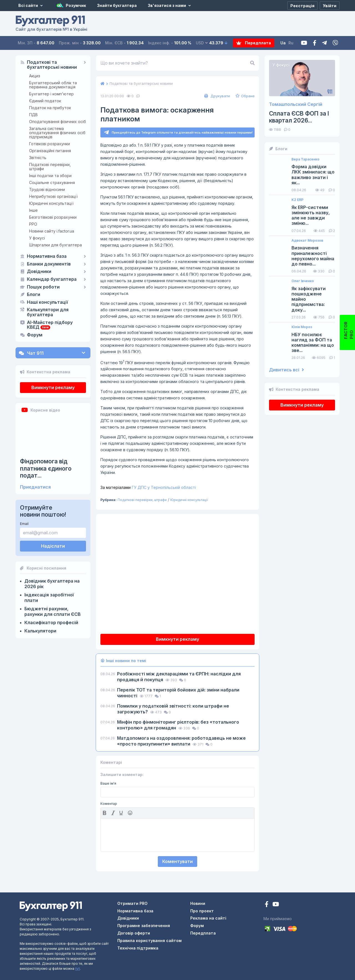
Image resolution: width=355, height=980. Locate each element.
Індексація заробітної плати (49, 598)
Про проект (202, 911)
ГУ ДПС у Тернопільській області (148, 487)
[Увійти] (330, 6)
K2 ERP (297, 200)
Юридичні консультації (51, 203)
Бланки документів (49, 264)
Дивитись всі (286, 370)
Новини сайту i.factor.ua (52, 231)
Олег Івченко (303, 281)
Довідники (39, 272)
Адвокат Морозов (307, 241)
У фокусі (37, 238)
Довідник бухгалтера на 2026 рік (52, 584)
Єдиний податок (45, 101)
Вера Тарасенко (305, 159)
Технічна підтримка (138, 948)
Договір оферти (134, 933)
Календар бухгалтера (52, 279)
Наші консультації (47, 302)
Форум (35, 335)
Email (24, 524)
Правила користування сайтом (149, 941)
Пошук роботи (43, 287)
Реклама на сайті (208, 918)
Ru (291, 43)
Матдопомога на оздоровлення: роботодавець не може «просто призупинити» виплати (181, 741)
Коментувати (177, 861)
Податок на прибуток (50, 108)
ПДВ (33, 115)
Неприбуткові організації (53, 196)
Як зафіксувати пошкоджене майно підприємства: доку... (309, 299)
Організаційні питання (50, 151)
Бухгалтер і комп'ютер (51, 94)
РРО (33, 224)
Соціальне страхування (52, 183)
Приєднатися (35, 487)
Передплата (254, 43)
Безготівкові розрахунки (53, 217)
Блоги (34, 295)
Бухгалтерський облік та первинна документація (53, 85)
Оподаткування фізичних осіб (58, 122)
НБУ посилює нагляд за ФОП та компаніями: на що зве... (313, 343)
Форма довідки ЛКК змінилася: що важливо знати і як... (313, 175)
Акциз (35, 76)
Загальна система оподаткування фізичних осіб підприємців (57, 133)
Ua (283, 43)
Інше (33, 210)
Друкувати (216, 96)
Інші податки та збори (50, 176)
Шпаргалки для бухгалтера (55, 245)
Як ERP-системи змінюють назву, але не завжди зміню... (311, 215)
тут (78, 968)
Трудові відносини (47, 189)
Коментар (109, 804)
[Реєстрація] (302, 6)
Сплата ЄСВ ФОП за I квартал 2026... (299, 117)
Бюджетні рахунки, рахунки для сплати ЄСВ (53, 611)
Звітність (38, 158)
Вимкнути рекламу (53, 387)
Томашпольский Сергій (296, 104)
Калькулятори (40, 631)
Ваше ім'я (108, 784)
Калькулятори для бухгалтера (48, 312)
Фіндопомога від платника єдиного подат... (46, 468)
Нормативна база (47, 256)
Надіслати (53, 546)
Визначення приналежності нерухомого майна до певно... (313, 256)
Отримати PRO (132, 903)
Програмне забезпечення (144, 926)
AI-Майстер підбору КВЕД (50, 325)
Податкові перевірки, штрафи (50, 167)
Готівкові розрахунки (50, 144)
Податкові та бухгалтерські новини (52, 65)
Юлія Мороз (302, 327)
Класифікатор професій (51, 622)
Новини (198, 903)
